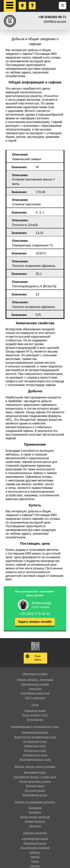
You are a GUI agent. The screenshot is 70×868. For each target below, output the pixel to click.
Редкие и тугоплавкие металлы (35, 802)
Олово (35, 861)
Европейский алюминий (35, 848)
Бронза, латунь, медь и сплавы (35, 766)
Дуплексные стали (35, 751)
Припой (35, 857)
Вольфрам (35, 808)
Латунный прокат (35, 791)
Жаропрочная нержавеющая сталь (35, 737)
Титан (35, 705)
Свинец (35, 866)
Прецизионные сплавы (35, 684)
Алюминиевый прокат (35, 839)
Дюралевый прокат (35, 843)
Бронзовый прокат (35, 772)
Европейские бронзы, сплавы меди (35, 777)
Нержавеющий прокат (35, 732)
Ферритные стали (35, 746)
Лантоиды (35, 826)
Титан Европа (35, 720)
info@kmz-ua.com (55, 21)
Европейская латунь (35, 795)
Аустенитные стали (35, 741)
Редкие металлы (35, 821)
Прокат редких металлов (35, 817)
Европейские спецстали (35, 693)
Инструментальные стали (35, 759)
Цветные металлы (35, 833)
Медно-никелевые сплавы (35, 781)
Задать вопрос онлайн (35, 622)
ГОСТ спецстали (35, 698)
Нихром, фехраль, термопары (35, 680)
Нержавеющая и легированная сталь (35, 726)
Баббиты (35, 852)
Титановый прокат (35, 711)
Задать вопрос (32, 2)
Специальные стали (35, 755)
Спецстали (35, 689)
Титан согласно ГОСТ (35, 715)
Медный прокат (35, 786)
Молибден (35, 812)
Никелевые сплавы (35, 674)
